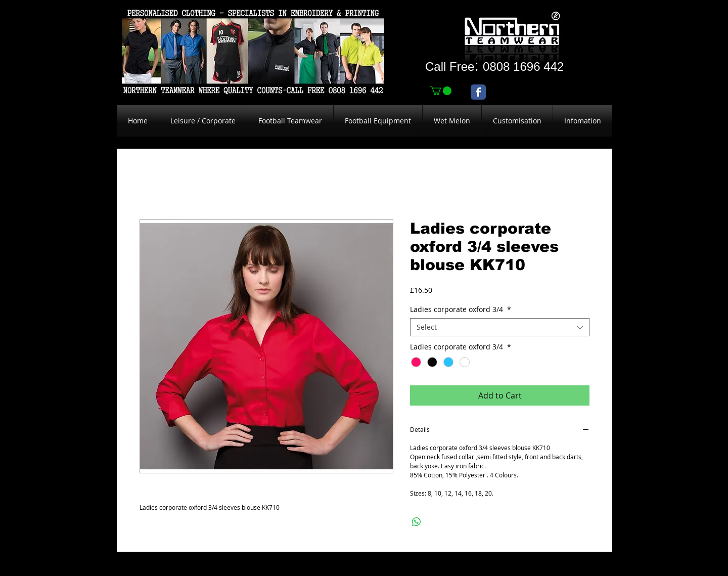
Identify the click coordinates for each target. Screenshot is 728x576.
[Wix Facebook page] (478, 92)
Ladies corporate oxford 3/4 (461, 309)
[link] (441, 91)
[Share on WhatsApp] (417, 522)
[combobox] (500, 327)
